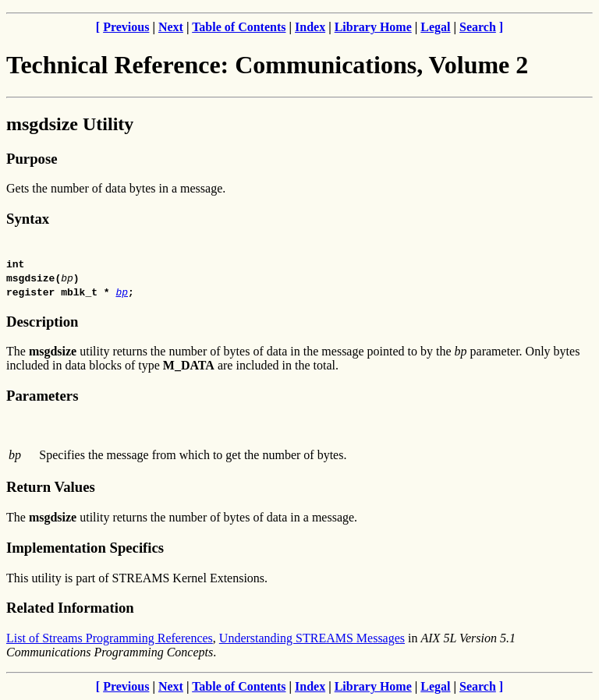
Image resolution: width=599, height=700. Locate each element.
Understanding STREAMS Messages (312, 638)
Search (478, 27)
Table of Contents (239, 27)
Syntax (28, 219)
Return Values (51, 487)
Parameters (42, 396)
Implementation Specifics (85, 548)
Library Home (373, 27)
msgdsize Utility (70, 124)
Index (310, 27)
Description (42, 322)
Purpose (32, 159)
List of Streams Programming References (110, 638)
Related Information (70, 608)
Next (171, 27)
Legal (435, 27)
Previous (126, 27)
